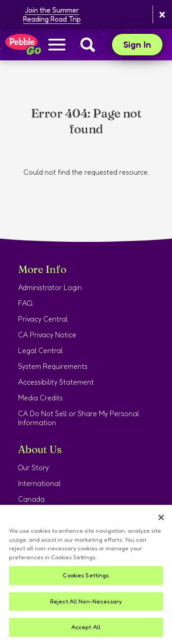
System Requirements (53, 366)
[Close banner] (162, 15)
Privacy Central (43, 319)
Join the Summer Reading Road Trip (52, 14)
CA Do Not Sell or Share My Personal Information (79, 418)
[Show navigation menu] (57, 45)
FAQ (26, 303)
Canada (31, 499)
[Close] (161, 517)
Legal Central (40, 350)
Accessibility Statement (56, 382)
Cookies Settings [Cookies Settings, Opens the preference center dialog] (86, 575)
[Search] (88, 45)
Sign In (143, 44)
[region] (86, 574)
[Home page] (23, 45)
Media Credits (40, 398)
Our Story (33, 467)
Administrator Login (50, 287)
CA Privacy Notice (47, 335)
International (39, 483)
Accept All (86, 627)
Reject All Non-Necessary (86, 601)
